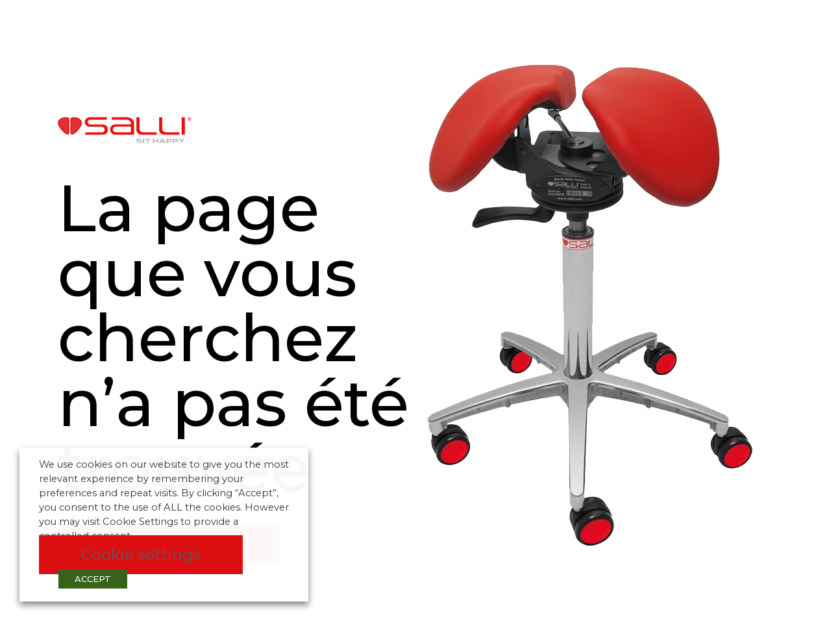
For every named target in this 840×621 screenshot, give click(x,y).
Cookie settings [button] (141, 554)
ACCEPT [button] (93, 579)
